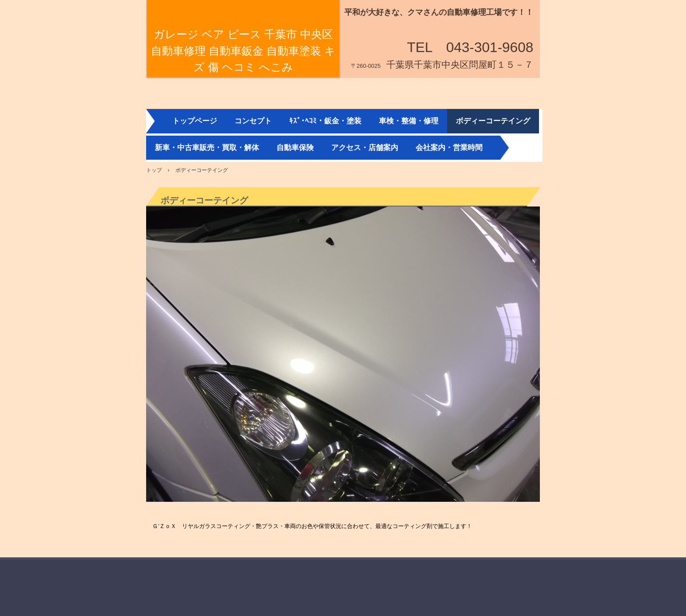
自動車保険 (295, 148)
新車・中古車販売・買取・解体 (207, 148)
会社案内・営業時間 (449, 148)
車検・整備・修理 (409, 121)
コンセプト (253, 121)
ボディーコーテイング (493, 121)
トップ (154, 170)
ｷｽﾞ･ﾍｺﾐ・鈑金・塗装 (325, 121)
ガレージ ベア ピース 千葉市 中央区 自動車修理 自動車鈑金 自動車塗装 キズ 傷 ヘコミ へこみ (243, 51)
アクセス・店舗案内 (365, 148)
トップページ (195, 121)
